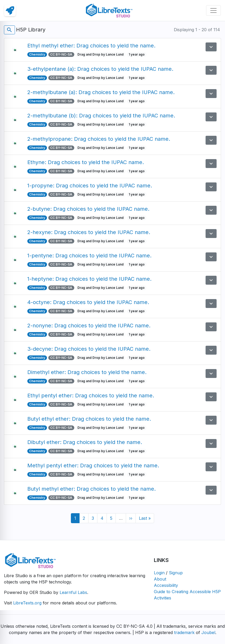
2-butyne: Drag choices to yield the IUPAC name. (88, 209)
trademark (184, 632)
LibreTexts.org (27, 603)
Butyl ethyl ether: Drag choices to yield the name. (89, 419)
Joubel (208, 632)
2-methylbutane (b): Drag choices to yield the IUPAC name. (101, 116)
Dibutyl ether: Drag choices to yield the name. (85, 442)
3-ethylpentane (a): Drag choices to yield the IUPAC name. (100, 69)
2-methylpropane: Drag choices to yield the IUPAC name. (99, 139)
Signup (176, 573)
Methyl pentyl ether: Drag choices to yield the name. (93, 466)
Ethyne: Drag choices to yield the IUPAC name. (86, 162)
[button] (211, 47)
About (160, 579)
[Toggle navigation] (213, 10)
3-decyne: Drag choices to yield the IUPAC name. (89, 349)
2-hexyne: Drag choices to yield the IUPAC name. (89, 232)
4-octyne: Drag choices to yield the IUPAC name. (88, 302)
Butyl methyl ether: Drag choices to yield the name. (91, 489)
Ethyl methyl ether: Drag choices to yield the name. (91, 46)
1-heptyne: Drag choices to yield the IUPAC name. (89, 279)
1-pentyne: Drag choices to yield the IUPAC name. (89, 256)
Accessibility (166, 585)
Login (159, 573)
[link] (10, 10)
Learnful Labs (73, 592)
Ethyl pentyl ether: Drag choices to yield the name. (91, 396)
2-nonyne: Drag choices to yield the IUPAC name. (89, 326)
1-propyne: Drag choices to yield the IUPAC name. (90, 186)
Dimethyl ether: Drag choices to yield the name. (87, 372)
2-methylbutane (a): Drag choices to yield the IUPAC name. (101, 92)
